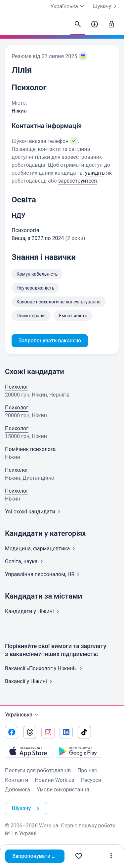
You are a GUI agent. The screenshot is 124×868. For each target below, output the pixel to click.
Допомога (18, 790)
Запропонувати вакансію (39, 856)
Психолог (17, 387)
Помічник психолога (30, 449)
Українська (23, 715)
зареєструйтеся (78, 181)
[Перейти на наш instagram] (48, 732)
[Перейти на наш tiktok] (84, 732)
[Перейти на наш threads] (30, 732)
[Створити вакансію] (95, 24)
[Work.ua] (12, 26)
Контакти (17, 780)
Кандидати (33, 611)
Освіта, (25, 561)
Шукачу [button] (27, 809)
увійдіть (95, 173)
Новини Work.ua (55, 780)
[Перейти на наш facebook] (12, 732)
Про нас (87, 770)
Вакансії (30, 681)
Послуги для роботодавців (38, 770)
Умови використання (63, 790)
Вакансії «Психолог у (45, 668)
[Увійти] (111, 24)
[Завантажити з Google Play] (79, 751)
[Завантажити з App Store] (28, 751)
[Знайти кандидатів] (78, 24)
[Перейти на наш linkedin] (66, 732)
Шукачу (106, 6)
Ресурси (91, 780)
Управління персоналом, (44, 574)
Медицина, (41, 549)
